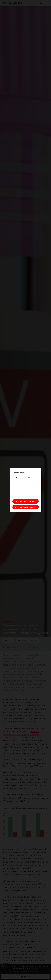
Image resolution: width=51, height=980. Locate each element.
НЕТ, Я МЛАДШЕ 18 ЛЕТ (25, 507)
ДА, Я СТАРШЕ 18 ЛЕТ (25, 502)
